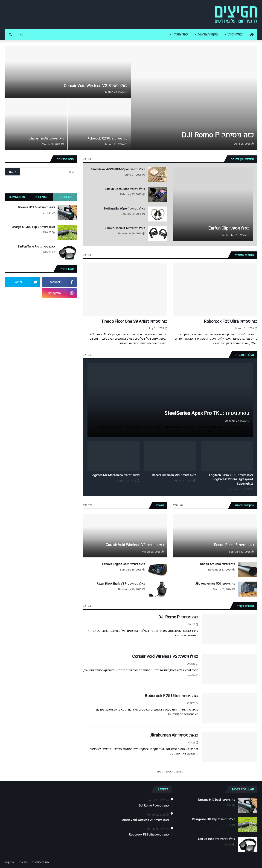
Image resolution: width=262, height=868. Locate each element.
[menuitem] (252, 35)
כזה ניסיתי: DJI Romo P (218, 135)
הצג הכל (88, 159)
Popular (65, 197)
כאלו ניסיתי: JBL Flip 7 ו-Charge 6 (33, 227)
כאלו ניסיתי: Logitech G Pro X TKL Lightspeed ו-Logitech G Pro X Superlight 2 (231, 479)
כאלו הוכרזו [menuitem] (180, 34)
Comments (17, 197)
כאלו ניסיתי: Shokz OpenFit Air (125, 228)
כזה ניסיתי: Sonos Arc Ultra (218, 564)
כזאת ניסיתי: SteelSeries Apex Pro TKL (207, 413)
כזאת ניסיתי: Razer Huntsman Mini (174, 475)
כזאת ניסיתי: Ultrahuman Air (46, 139)
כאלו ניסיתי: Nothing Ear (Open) (125, 209)
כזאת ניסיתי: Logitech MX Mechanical (115, 475)
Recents (41, 197)
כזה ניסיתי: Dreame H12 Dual (36, 207)
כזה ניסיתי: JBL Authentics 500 (215, 584)
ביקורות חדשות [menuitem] (208, 34)
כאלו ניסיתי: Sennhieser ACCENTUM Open (118, 169)
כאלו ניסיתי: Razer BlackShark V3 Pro (121, 584)
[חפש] (49, 172)
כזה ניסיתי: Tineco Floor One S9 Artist (134, 322)
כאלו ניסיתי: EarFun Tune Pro (36, 247)
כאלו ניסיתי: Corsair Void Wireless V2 (96, 86)
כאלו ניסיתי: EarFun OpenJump (125, 189)
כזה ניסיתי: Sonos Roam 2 (234, 545)
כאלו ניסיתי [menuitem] (235, 34)
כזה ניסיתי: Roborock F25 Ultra (107, 139)
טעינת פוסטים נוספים (170, 771)
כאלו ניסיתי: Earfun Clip (229, 228)
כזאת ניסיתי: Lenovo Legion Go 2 (124, 564)
